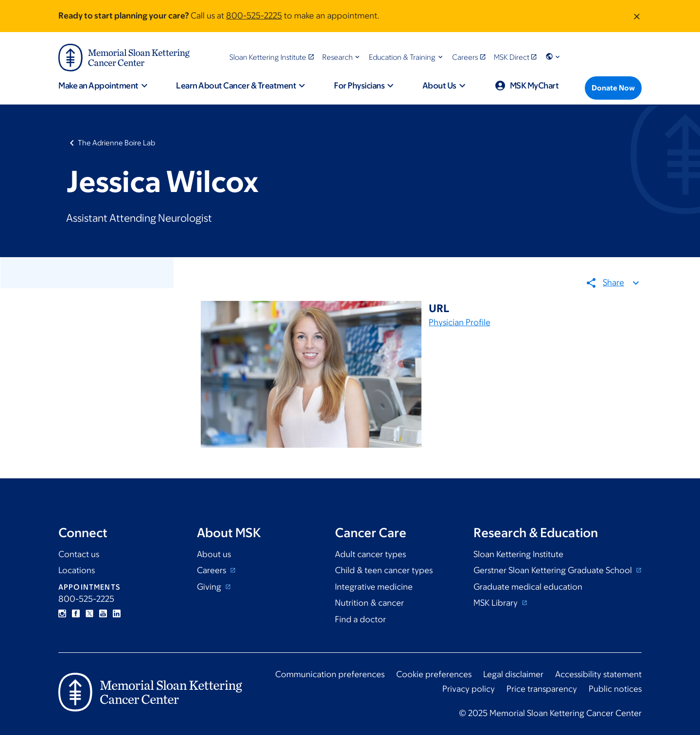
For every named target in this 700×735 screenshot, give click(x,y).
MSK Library (497, 603)
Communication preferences (330, 674)
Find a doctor (360, 619)
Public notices (615, 689)
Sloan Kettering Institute (518, 554)
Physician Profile (460, 322)
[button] (342, 57)
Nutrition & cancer (369, 603)
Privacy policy (469, 689)
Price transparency (542, 689)
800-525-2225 (254, 16)
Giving (210, 587)
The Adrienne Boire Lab (116, 143)
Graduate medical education (528, 587)
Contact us (79, 554)
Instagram (62, 613)
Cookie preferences (434, 674)
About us (214, 554)
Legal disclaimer (513, 674)
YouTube (103, 613)
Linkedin (117, 613)
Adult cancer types (370, 554)
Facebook (76, 613)
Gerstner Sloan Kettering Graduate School (554, 570)
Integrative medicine (374, 587)
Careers (212, 570)
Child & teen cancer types (384, 570)
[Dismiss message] (637, 16)
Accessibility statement (598, 674)
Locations (77, 570)
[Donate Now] (613, 88)
